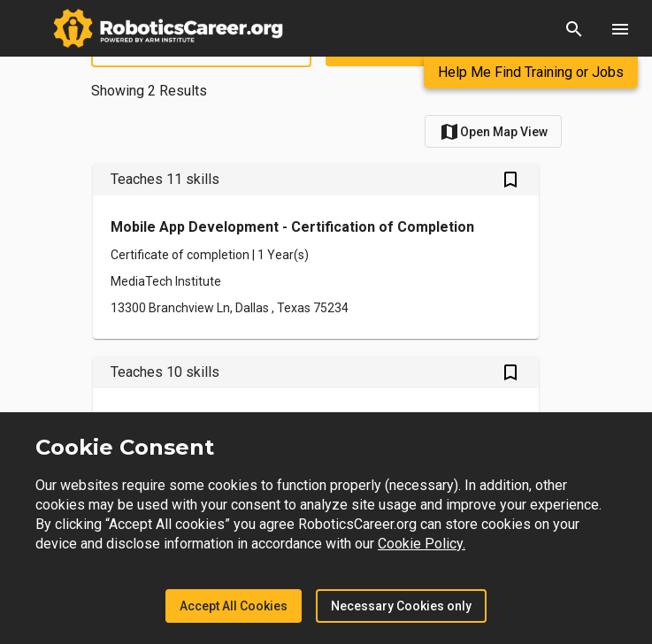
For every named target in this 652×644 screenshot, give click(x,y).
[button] (574, 28)
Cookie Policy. (422, 544)
